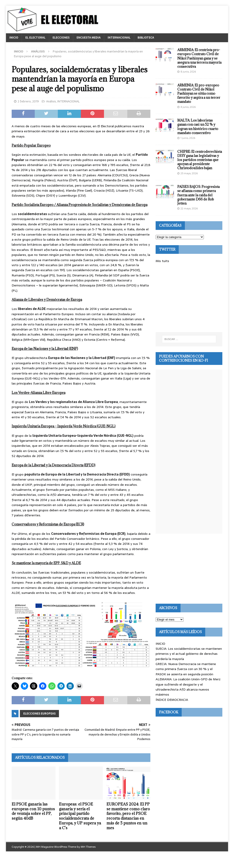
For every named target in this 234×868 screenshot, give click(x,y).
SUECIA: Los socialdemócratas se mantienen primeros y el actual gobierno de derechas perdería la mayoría (189, 654)
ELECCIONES (61, 38)
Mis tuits (162, 261)
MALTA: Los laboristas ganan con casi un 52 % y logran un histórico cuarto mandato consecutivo (198, 127)
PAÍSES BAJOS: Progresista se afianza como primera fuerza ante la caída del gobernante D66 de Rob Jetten (198, 195)
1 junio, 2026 (188, 138)
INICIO (14, 38)
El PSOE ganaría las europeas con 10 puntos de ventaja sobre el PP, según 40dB (33, 811)
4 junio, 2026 (188, 107)
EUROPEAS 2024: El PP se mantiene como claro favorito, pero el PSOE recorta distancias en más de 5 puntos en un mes (128, 816)
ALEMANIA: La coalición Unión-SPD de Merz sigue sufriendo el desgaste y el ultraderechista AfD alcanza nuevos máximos (188, 687)
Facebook (169, 712)
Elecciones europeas (39, 714)
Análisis (51, 101)
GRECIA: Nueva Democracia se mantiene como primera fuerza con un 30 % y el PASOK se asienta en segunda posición (186, 669)
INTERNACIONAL (119, 38)
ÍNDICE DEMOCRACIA (172, 700)
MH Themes (88, 847)
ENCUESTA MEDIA (89, 38)
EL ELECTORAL (35, 38)
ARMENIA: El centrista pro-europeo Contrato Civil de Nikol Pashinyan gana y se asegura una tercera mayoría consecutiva (199, 58)
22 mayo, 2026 (189, 208)
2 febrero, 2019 (28, 101)
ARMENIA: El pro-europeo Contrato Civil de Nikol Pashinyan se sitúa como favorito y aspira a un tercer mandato (199, 94)
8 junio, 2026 (188, 72)
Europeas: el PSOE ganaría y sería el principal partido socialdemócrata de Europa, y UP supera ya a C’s (80, 816)
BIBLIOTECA (146, 38)
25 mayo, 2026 (189, 173)
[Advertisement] (189, 298)
